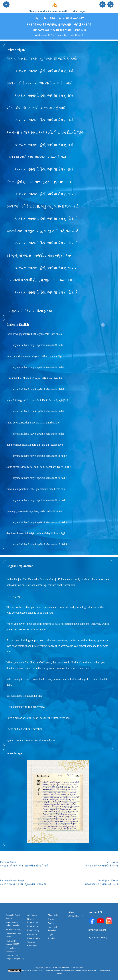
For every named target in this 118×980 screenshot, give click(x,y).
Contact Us (32, 934)
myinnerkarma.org (98, 937)
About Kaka (53, 915)
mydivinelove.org (97, 930)
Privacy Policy (34, 938)
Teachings (52, 919)
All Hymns (32, 915)
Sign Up (51, 938)
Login (50, 934)
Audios (51, 923)
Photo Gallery (33, 930)
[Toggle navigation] (6, 4)
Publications (33, 926)
